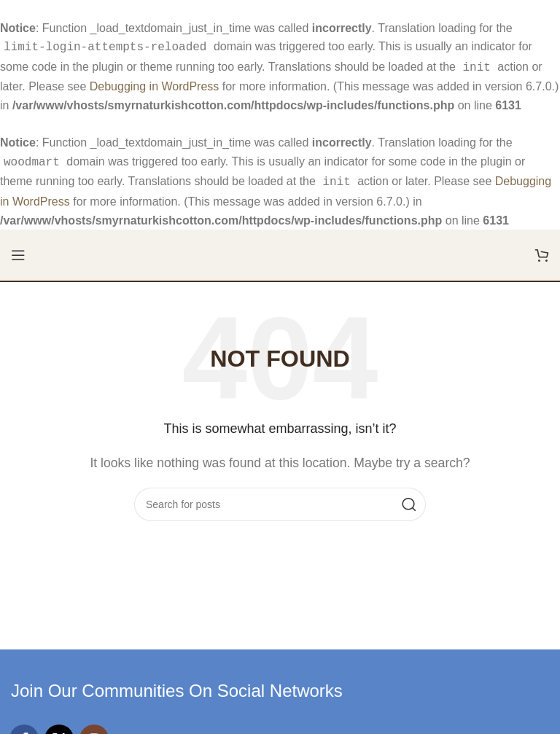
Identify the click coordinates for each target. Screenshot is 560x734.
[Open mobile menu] (18, 249)
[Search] (280, 499)
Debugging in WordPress (155, 83)
